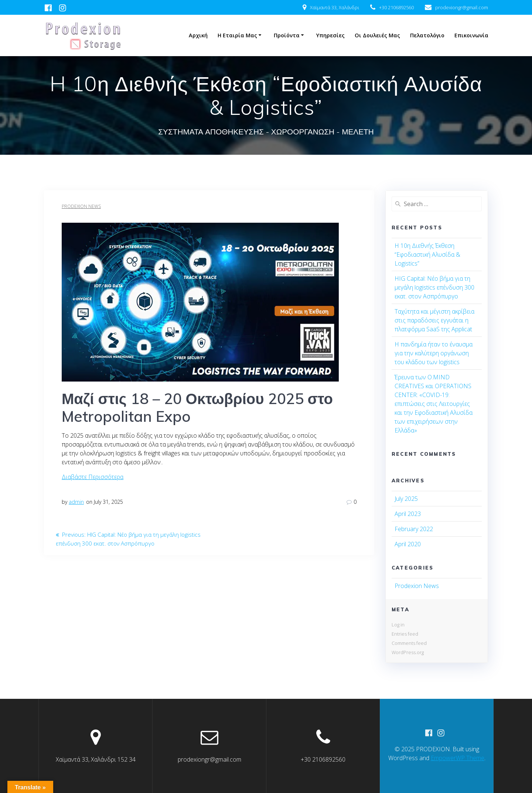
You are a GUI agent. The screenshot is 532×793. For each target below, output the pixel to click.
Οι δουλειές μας (377, 35)
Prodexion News (81, 206)
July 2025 (406, 499)
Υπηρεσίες (330, 35)
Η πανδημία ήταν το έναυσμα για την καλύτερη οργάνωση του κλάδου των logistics (434, 353)
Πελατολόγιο (427, 35)
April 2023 (408, 514)
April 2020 (408, 544)
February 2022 (414, 529)
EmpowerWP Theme (458, 758)
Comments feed (409, 643)
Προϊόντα (287, 35)
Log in (398, 625)
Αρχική (198, 35)
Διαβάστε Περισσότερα (93, 477)
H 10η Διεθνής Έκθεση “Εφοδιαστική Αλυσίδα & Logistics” (427, 254)
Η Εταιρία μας (237, 35)
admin (76, 502)
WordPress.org (408, 652)
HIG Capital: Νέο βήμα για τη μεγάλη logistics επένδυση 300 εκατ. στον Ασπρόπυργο (434, 287)
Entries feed (405, 634)
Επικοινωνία (471, 35)
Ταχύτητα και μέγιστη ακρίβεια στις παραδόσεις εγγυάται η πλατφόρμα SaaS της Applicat (434, 320)
